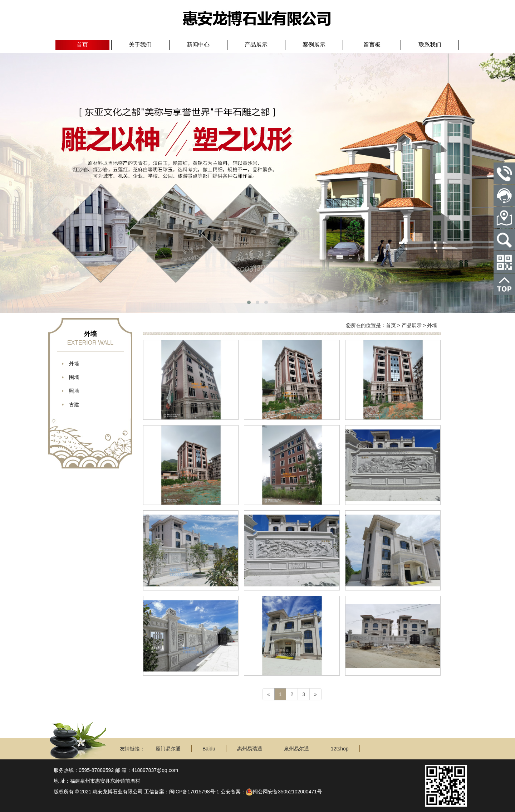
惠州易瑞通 (250, 749)
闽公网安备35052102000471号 (284, 792)
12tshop (340, 749)
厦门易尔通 (168, 749)
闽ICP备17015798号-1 (194, 792)
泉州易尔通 (296, 749)
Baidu (209, 749)
